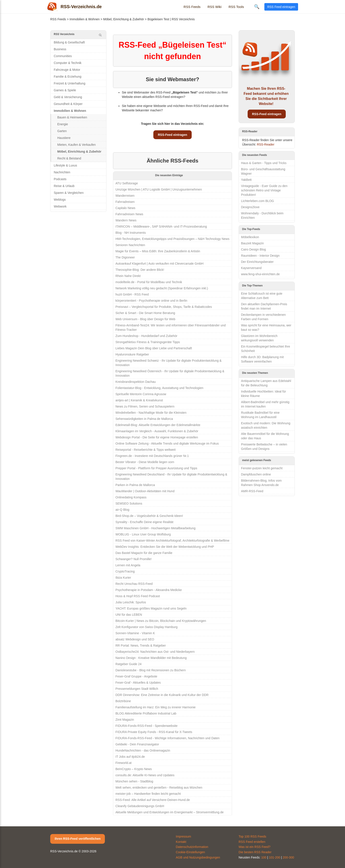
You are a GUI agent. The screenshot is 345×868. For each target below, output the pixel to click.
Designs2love (250, 207)
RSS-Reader (266, 144)
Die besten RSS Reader (255, 852)
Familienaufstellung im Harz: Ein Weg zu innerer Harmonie (156, 707)
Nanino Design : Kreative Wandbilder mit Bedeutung (151, 658)
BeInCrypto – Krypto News (134, 769)
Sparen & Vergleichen (69, 193)
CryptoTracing (125, 571)
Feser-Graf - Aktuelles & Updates (138, 683)
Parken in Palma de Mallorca (135, 485)
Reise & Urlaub (64, 186)
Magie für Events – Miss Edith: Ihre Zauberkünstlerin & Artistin (158, 251)
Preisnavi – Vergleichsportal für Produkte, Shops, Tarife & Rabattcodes (164, 307)
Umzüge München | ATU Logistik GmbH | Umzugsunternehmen (159, 189)
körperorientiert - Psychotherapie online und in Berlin (151, 301)
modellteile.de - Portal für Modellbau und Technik (149, 282)
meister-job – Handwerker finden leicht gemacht (148, 794)
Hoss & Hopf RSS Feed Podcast (138, 596)
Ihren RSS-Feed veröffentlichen (78, 839)
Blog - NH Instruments (131, 233)
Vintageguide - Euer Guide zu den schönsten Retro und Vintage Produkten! (264, 190)
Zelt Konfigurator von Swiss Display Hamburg (147, 627)
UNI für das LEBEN (129, 615)
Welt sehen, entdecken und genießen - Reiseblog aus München (159, 788)
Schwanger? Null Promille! (134, 559)
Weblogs (60, 200)
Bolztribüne (123, 701)
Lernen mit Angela (128, 565)
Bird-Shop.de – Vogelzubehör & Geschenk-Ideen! (149, 516)
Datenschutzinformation (192, 847)
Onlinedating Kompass (131, 497)
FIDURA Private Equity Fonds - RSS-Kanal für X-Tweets (154, 732)
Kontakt (181, 842)
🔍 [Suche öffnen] (257, 7)
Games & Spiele (65, 90)
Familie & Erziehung (68, 77)
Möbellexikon (250, 237)
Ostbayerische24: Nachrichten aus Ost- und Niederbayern (155, 652)
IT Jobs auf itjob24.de (130, 757)
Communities (63, 56)
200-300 (288, 857)
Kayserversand (251, 268)
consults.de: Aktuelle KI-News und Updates (145, 775)
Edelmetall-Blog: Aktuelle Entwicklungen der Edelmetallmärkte (158, 425)
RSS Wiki (214, 7)
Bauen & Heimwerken (72, 117)
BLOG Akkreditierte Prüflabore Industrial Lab (146, 713)
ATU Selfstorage (127, 183)
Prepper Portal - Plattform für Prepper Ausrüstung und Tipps (156, 468)
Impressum (183, 836)
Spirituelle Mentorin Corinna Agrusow (141, 394)
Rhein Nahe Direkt (128, 276)
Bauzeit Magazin (252, 243)
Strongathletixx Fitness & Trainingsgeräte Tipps (148, 342)
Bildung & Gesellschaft (69, 42)
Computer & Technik (68, 63)
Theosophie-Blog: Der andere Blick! (140, 270)
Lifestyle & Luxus (65, 165)
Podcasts (60, 179)
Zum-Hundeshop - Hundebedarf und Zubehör (146, 336)
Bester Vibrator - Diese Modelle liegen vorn (145, 462)
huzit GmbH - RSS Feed (132, 294)
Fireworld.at (123, 763)
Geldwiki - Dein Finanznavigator (137, 744)
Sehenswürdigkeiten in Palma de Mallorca (144, 419)
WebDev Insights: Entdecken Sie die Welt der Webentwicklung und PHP (165, 547)
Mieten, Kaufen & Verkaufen (76, 145)
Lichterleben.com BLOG (257, 201)
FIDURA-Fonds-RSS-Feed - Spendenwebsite (147, 726)
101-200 (275, 857)
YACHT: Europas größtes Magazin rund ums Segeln (151, 608)
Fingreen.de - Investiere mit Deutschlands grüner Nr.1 (152, 456)
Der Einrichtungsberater (257, 262)
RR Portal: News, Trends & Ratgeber (141, 645)
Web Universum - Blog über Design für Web (145, 319)
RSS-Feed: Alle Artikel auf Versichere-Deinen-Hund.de (153, 800)
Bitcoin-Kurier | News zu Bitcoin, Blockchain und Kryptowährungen (161, 621)
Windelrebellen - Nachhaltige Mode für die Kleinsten (151, 413)
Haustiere (64, 138)
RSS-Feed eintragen (172, 135)
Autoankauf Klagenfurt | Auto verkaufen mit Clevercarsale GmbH (160, 264)
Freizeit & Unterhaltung (70, 83)
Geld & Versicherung (68, 97)
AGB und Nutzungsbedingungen (198, 857)
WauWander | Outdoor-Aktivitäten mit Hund (145, 491)
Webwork (60, 206)
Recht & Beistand (69, 158)
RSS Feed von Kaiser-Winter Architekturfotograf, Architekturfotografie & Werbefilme (172, 541)
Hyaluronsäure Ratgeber (132, 354)
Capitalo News (125, 208)
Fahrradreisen (125, 202)
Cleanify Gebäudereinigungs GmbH (140, 806)
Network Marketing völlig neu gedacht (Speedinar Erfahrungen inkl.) (162, 288)
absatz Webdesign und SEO (135, 639)
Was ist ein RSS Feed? (254, 847)
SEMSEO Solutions (129, 503)
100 (264, 857)
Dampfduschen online (256, 474)
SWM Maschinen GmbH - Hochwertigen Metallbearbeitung (155, 528)
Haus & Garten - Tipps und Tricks (264, 163)
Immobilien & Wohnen (85, 19)
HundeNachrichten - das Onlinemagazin (143, 750)
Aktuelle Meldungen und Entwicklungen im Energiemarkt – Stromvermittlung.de (170, 812)
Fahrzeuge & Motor (67, 70)
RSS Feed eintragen (281, 7)
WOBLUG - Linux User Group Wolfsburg (143, 534)
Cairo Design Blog (253, 249)
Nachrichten (62, 172)
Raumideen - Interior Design (260, 256)
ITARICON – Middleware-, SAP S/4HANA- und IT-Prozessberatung (161, 226)
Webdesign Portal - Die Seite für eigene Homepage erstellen (157, 437)
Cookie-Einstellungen (190, 852)
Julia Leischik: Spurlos (131, 602)
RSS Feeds (192, 7)
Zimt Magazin (125, 720)
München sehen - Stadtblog (134, 781)
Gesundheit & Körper (68, 104)
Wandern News (126, 220)
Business (60, 49)
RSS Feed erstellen (252, 842)
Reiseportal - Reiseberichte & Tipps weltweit (146, 450)
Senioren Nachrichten (130, 245)
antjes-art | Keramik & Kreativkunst (139, 400)
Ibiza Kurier (123, 578)
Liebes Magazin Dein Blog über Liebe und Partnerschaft (154, 348)
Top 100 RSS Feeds (252, 836)
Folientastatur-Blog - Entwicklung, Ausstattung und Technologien (159, 388)
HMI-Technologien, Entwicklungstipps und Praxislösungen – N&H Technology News (172, 239)
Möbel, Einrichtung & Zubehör (123, 19)
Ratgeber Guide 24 (128, 664)
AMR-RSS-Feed (252, 491)
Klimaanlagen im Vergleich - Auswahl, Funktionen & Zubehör (157, 431)
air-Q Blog (122, 510)
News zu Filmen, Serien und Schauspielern (145, 406)
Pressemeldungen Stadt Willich (137, 689)
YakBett (246, 180)
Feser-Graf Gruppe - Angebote (136, 676)
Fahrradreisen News (129, 214)
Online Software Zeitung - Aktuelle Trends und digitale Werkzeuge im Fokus (167, 443)
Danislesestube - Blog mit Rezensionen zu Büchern (151, 670)
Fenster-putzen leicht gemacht (262, 468)
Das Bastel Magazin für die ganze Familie (144, 553)
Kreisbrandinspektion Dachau (136, 382)
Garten (62, 131)
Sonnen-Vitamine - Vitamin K (135, 633)
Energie (63, 124)
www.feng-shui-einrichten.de (260, 274)
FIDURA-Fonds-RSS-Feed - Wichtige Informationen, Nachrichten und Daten (167, 738)
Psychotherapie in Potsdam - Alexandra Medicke (149, 590)
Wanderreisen (125, 196)
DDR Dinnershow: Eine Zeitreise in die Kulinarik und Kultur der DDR (162, 695)
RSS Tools (236, 7)
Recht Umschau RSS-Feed (134, 584)
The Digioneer (125, 257)
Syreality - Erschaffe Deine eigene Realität (144, 522)
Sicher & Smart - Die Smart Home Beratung (145, 313)
